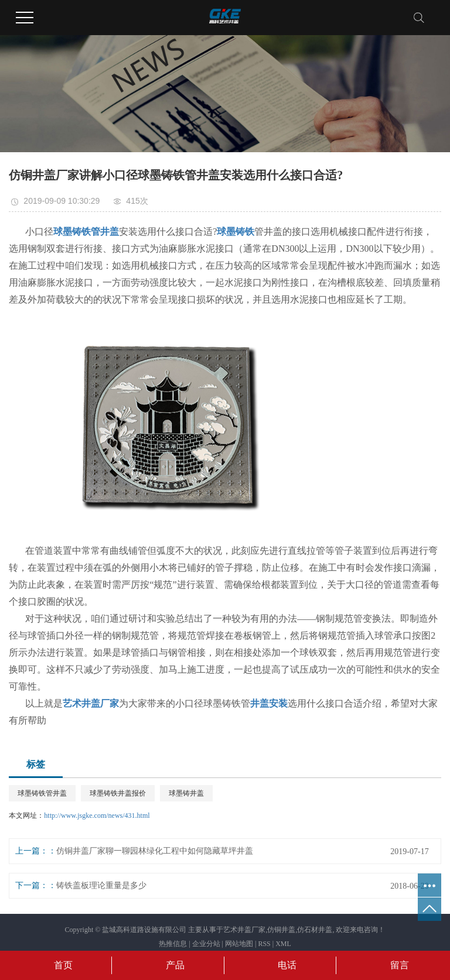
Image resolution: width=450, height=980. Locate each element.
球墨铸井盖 (186, 793)
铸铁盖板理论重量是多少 (101, 885)
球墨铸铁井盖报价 (118, 793)
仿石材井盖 (315, 930)
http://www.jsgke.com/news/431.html (97, 815)
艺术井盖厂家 (244, 930)
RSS (264, 944)
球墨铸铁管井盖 (42, 793)
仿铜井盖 (281, 930)
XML (283, 944)
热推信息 (173, 944)
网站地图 (239, 944)
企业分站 (206, 944)
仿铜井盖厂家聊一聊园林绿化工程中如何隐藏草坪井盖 (155, 851)
